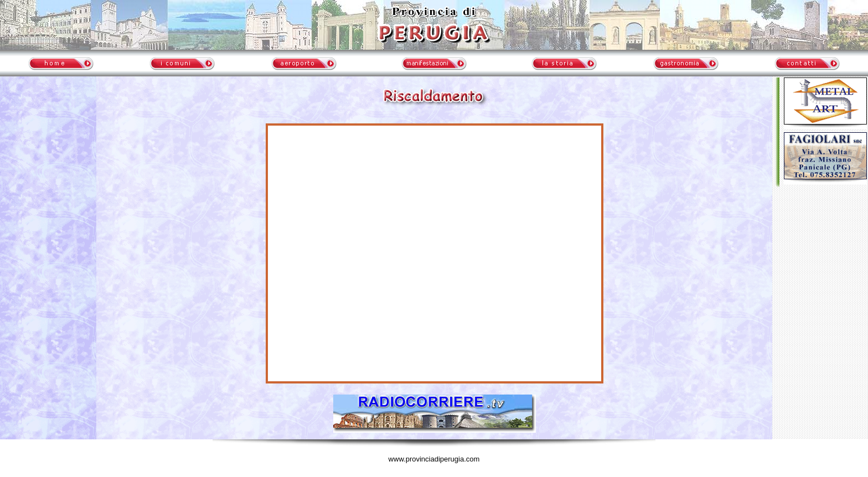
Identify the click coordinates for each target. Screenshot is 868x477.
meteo (48, 180)
